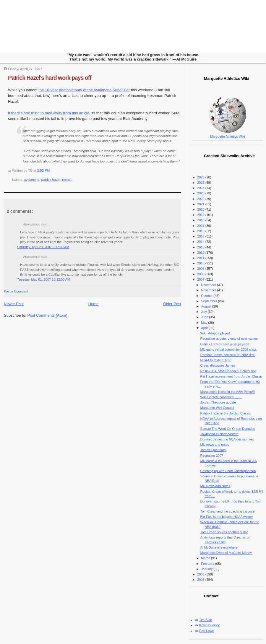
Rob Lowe (207, 631)
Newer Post (14, 304)
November (209, 290)
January (207, 569)
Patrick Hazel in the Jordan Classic (226, 413)
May (205, 323)
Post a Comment (16, 291)
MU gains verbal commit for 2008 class (228, 349)
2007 (201, 279)
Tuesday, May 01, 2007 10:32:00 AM (44, 279)
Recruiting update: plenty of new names (229, 339)
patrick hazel (51, 180)
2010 (201, 263)
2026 (201, 177)
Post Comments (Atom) (47, 315)
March (206, 558)
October (207, 296)
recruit (67, 180)
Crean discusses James (218, 365)
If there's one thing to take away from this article (49, 113)
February (208, 564)
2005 (201, 580)
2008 (201, 274)
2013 (201, 247)
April (205, 328)
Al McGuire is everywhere (219, 547)
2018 (201, 220)
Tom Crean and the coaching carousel (228, 511)
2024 (201, 188)
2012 (201, 253)
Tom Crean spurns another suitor (224, 532)
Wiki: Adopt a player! (215, 333)
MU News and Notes (215, 486)
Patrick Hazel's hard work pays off (50, 78)
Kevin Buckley (209, 625)
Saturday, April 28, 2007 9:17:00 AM (43, 247)
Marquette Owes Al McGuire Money (226, 553)
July (204, 312)
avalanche (32, 180)
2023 (201, 193)
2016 (201, 231)
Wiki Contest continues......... (221, 397)
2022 (201, 199)
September (209, 301)
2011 (201, 258)
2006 (201, 574)
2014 (201, 242)
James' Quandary (213, 450)
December (209, 285)
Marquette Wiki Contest (217, 408)
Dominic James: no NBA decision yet (227, 439)
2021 (201, 204)
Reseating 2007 (212, 456)
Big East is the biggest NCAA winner (227, 517)
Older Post (172, 304)
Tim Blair (206, 620)
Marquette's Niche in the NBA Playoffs (228, 392)
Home (94, 304)
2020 (201, 209)
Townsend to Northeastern (219, 434)
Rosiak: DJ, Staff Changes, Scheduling (228, 371)
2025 (201, 183)
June (205, 317)
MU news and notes (215, 445)
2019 (201, 215)
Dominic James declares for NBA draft (228, 355)
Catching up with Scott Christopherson (228, 471)
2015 (201, 236)
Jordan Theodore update (218, 402)
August (206, 306)
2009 (201, 269)
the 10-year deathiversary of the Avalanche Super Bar (84, 90)
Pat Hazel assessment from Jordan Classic (232, 376)
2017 (201, 226)
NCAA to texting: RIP (216, 360)
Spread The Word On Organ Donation (228, 429)
